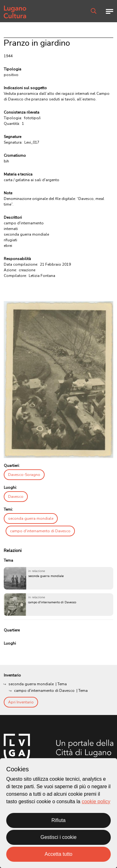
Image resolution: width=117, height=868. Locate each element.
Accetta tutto (58, 854)
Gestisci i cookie (59, 837)
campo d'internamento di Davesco (40, 531)
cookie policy (96, 802)
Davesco (16, 497)
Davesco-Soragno (24, 475)
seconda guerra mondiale (31, 518)
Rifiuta (58, 820)
